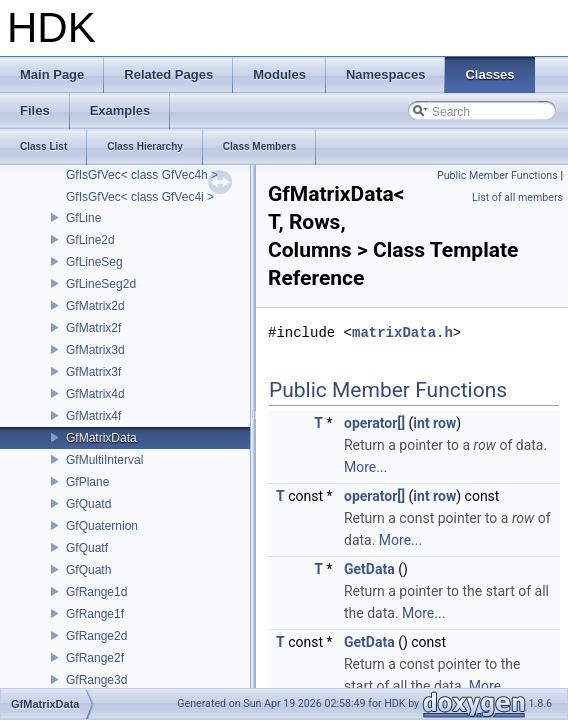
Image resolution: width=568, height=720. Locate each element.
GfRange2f (95, 658)
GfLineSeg (94, 262)
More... (365, 467)
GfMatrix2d (95, 306)
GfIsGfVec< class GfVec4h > (142, 175)
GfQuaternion (102, 526)
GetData (369, 569)
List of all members (517, 197)
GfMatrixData (101, 438)
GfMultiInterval (104, 460)
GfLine (83, 218)
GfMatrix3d (95, 350)
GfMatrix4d (95, 394)
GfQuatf (87, 548)
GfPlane (87, 482)
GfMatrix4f (93, 416)
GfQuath (88, 570)
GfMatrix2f (93, 328)
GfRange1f (95, 614)
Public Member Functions (497, 175)
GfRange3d (96, 680)
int (421, 423)
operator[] (374, 423)
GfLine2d (90, 240)
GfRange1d (96, 592)
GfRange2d (96, 636)
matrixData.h (402, 332)
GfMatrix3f (93, 372)
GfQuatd (88, 504)
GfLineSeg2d (101, 284)
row (444, 423)
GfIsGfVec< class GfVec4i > (140, 197)
